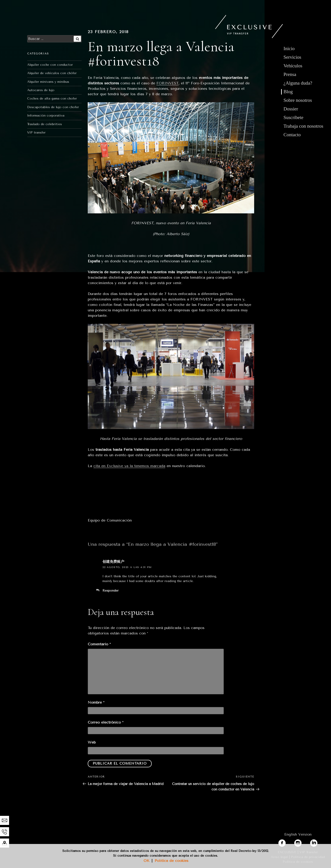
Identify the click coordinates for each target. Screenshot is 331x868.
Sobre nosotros (298, 100)
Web (92, 742)
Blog (288, 92)
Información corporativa (46, 116)
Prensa (290, 74)
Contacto (292, 135)
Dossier (291, 109)
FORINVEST (168, 83)
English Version (298, 834)
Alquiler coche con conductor (50, 65)
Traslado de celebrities (45, 124)
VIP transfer (36, 133)
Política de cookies (172, 861)
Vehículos (293, 66)
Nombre (96, 702)
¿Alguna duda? (298, 83)
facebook (286, 842)
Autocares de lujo (41, 90)
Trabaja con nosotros (303, 126)
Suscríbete (293, 117)
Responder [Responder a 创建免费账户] (111, 591)
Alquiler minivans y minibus (48, 82)
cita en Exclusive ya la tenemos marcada (129, 466)
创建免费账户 (113, 562)
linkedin (317, 842)
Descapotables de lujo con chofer (53, 107)
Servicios (292, 57)
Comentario (99, 644)
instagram (303, 842)
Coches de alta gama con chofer (52, 99)
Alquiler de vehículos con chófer (52, 73)
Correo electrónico (106, 722)
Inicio (289, 49)
